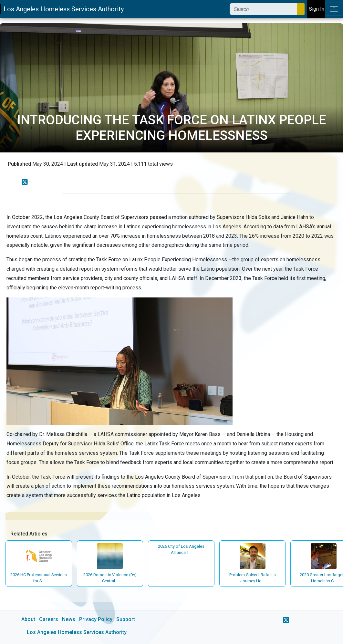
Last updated (83, 164)
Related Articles (29, 534)
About (28, 619)
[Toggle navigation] (334, 9)
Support (126, 619)
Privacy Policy (96, 619)
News (69, 619)
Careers (49, 619)
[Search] (263, 9)
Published (19, 164)
